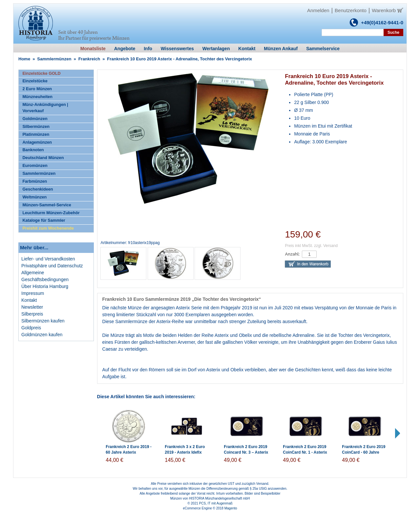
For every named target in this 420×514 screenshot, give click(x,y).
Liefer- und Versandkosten (48, 259)
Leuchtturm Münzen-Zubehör (51, 213)
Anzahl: (292, 254)
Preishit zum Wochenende (48, 228)
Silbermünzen (36, 127)
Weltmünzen (34, 197)
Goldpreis (31, 328)
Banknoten (33, 150)
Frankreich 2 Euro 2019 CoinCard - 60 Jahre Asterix (364, 452)
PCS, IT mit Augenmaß (216, 503)
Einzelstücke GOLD (41, 73)
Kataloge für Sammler (44, 220)
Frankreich (89, 59)
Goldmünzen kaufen (42, 335)
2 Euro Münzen (37, 89)
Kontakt (29, 300)
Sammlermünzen (54, 59)
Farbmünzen (35, 181)
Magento (231, 508)
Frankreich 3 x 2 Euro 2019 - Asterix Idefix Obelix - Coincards (185, 452)
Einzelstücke (35, 81)
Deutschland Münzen (43, 158)
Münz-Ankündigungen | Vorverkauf (45, 108)
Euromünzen (35, 166)
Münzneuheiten (37, 97)
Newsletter (32, 307)
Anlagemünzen (37, 142)
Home (24, 59)
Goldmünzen (35, 119)
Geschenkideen (38, 189)
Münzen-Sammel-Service (47, 205)
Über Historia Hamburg (45, 286)
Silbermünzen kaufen (43, 321)
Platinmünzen (36, 134)
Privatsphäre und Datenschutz (52, 266)
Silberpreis (32, 314)
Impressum (33, 293)
